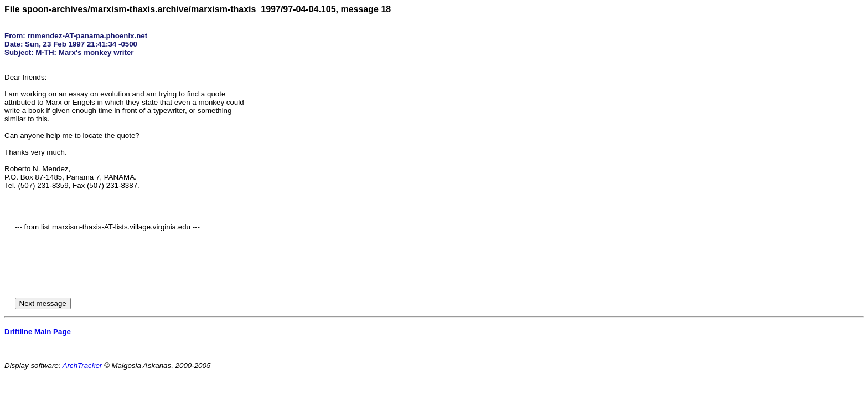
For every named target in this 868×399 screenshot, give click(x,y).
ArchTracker (82, 365)
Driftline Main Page (38, 332)
